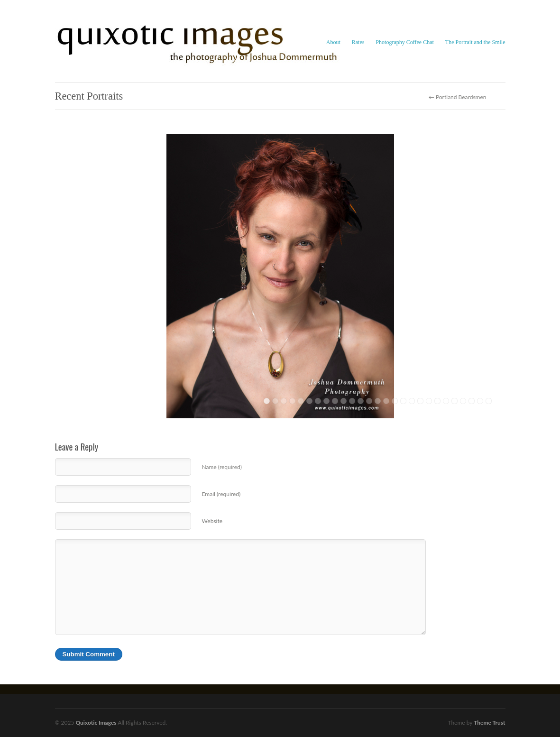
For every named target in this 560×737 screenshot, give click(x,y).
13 (369, 401)
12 (361, 401)
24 (463, 401)
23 (454, 401)
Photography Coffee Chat (404, 42)
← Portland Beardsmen (458, 97)
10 (344, 401)
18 (412, 401)
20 (429, 401)
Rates (358, 42)
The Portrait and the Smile (475, 42)
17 (403, 401)
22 (446, 401)
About (333, 42)
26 (480, 401)
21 (437, 401)
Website (212, 521)
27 (489, 401)
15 (386, 401)
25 (472, 401)
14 (378, 401)
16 (395, 401)
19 (420, 401)
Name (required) (222, 467)
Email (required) (221, 494)
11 (352, 401)
